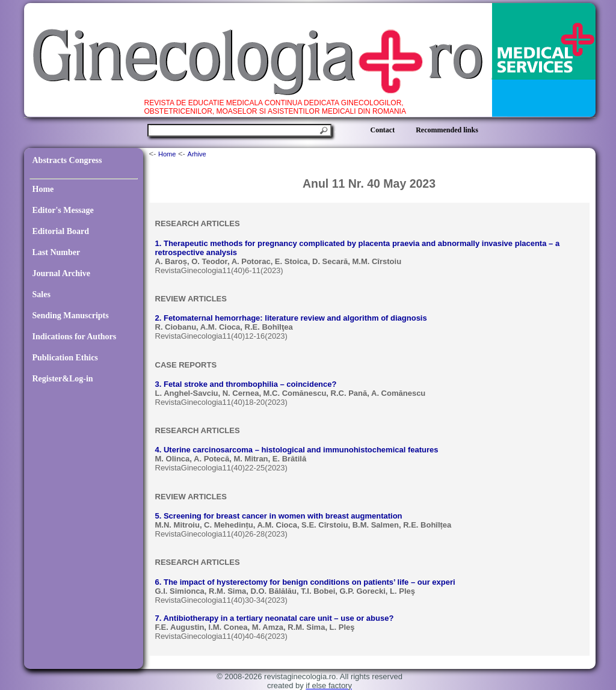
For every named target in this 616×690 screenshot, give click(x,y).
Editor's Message (63, 210)
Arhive (197, 154)
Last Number (57, 252)
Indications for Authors (75, 337)
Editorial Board (61, 231)
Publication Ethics (65, 358)
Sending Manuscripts (71, 316)
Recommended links (447, 130)
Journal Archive (62, 273)
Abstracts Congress (67, 160)
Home (43, 189)
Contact (383, 130)
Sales (42, 294)
